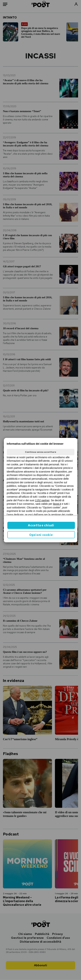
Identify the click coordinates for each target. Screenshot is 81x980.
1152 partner (42, 500)
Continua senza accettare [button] (41, 452)
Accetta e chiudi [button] (41, 525)
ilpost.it (57, 504)
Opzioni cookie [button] (41, 535)
